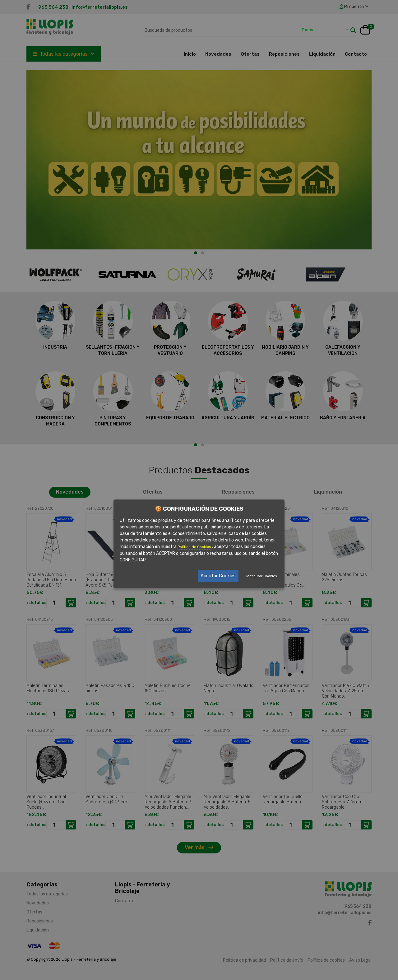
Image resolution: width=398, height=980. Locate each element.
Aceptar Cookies (218, 576)
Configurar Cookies (261, 576)
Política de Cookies (195, 547)
